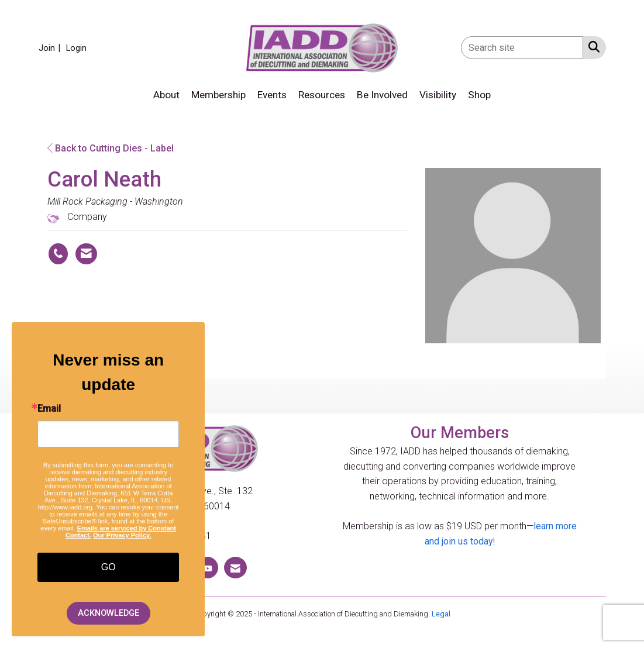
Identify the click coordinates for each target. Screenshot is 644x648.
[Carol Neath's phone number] (58, 254)
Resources (322, 95)
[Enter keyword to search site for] (522, 48)
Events (272, 95)
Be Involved (382, 95)
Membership (218, 95)
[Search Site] (592, 47)
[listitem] (51, 48)
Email (49, 409)
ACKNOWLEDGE (109, 613)
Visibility (438, 95)
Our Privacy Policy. (122, 535)
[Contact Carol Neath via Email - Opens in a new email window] (86, 254)
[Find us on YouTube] (208, 568)
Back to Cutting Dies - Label (111, 148)
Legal (441, 614)
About (166, 95)
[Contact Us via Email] (235, 568)
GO (109, 567)
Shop (479, 95)
